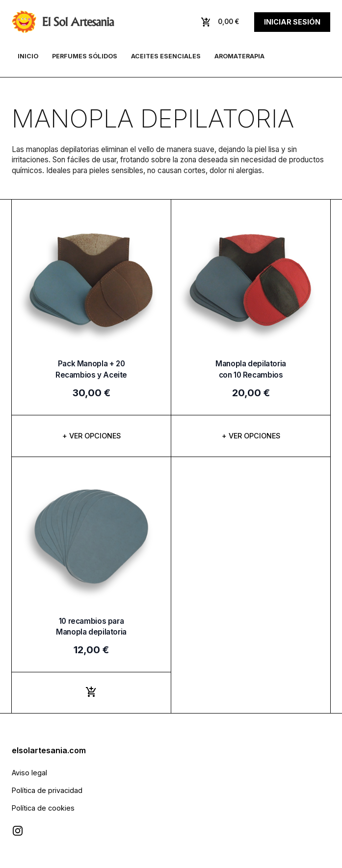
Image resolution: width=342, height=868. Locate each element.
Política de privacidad (47, 790)
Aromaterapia (239, 56)
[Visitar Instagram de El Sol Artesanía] (18, 831)
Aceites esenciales (166, 56)
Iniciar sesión (292, 22)
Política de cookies (43, 808)
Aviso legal (29, 773)
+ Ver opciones (92, 436)
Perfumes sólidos (85, 56)
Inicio (28, 56)
